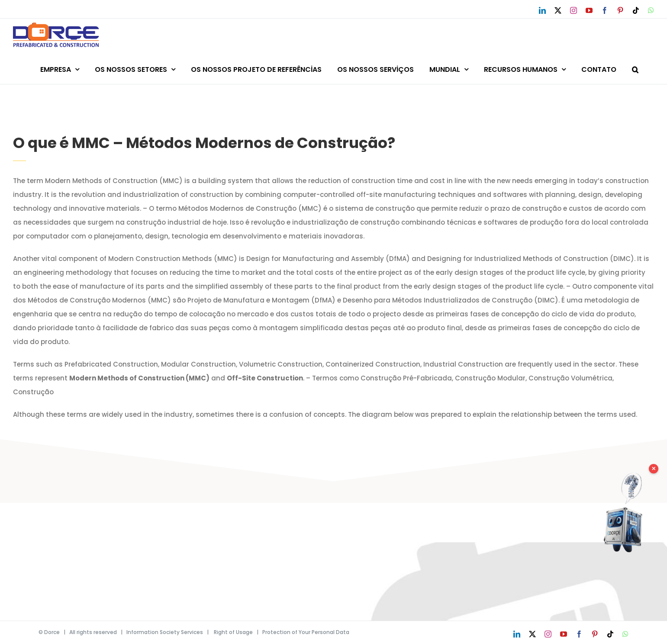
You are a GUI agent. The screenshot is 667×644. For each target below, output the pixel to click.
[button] (635, 68)
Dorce (52, 632)
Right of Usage (233, 632)
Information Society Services (165, 632)
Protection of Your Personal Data (306, 632)
